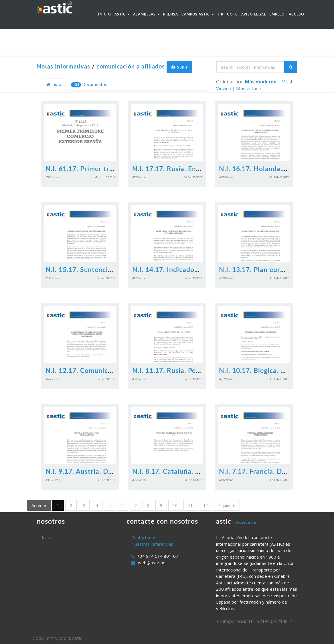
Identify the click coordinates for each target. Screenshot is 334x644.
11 (190, 505)
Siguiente (227, 505)
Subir (179, 67)
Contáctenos (144, 537)
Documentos (89, 84)
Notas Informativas (64, 66)
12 (205, 505)
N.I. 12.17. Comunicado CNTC (93, 370)
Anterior (39, 505)
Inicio (54, 84)
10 (175, 505)
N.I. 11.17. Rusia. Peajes (170, 370)
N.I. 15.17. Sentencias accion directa (104, 269)
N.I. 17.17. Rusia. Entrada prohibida (189, 169)
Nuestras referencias (152, 544)
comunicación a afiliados (131, 66)
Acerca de (246, 522)
